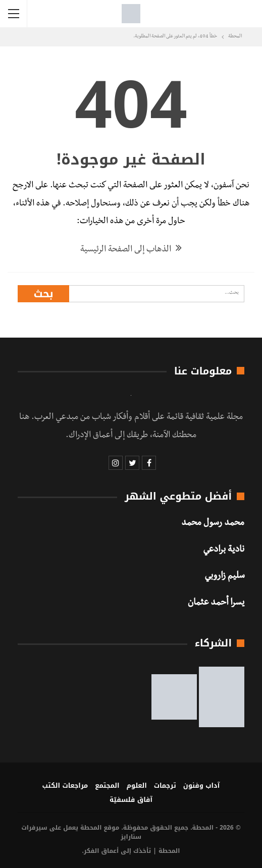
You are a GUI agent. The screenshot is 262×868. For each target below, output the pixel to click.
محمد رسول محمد (213, 524)
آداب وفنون (202, 785)
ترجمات (165, 785)
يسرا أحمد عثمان (216, 604)
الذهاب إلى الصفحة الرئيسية (131, 250)
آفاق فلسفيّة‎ (131, 800)
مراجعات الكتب (65, 785)
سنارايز (131, 837)
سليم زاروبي (224, 577)
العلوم (137, 785)
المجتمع (107, 785)
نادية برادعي (224, 551)
